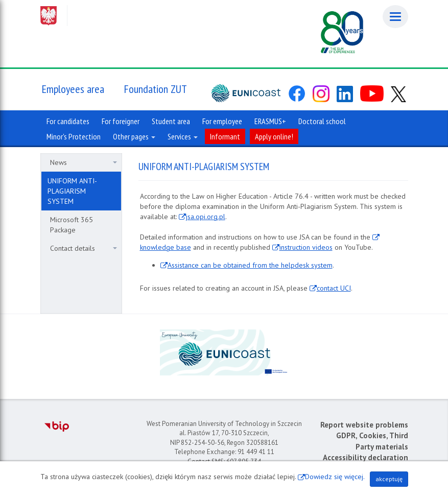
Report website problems (364, 425)
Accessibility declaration (366, 457)
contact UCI (334, 288)
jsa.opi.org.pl (206, 217)
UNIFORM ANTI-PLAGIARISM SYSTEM (72, 191)
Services (183, 136)
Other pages (134, 136)
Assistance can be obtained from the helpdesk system (250, 265)
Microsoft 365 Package (72, 225)
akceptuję (389, 479)
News (84, 162)
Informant (225, 136)
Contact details (84, 248)
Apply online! (274, 136)
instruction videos (306, 247)
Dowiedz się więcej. (335, 477)
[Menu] (395, 17)
